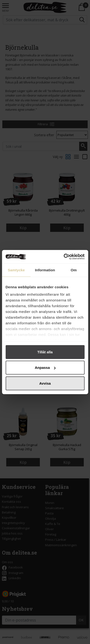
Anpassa (45, 368)
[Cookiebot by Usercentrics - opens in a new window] (64, 257)
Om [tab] (74, 270)
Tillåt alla (45, 352)
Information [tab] (45, 270)
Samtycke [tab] (16, 270)
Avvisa (45, 383)
